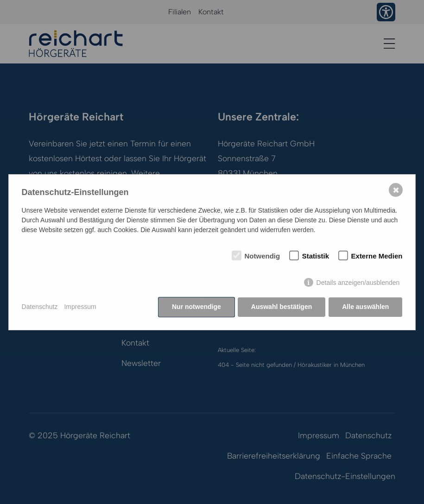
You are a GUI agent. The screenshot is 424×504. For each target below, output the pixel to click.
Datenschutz (40, 307)
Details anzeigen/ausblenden (358, 283)
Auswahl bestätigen (282, 307)
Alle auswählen (365, 307)
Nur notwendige (196, 307)
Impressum (80, 307)
